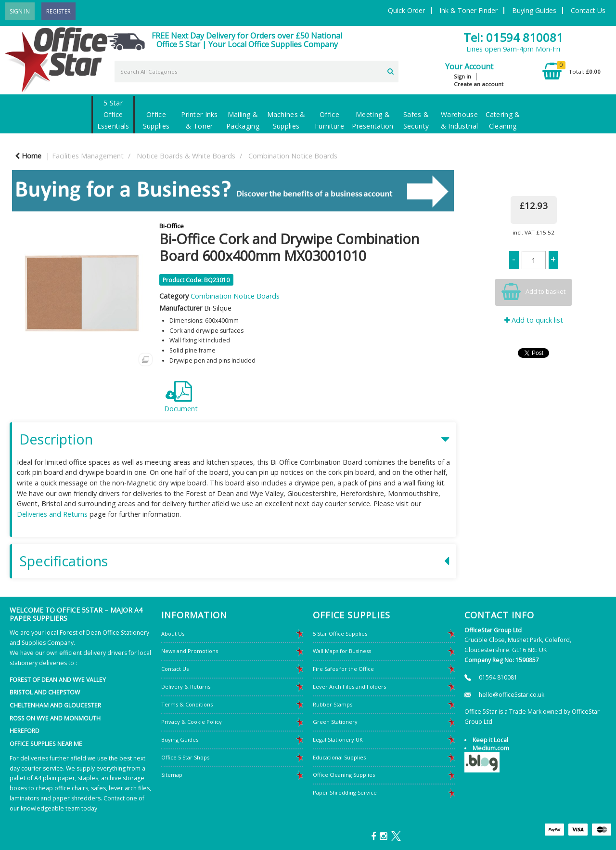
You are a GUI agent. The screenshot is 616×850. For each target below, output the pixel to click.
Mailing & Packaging (243, 120)
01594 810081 (498, 677)
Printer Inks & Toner (199, 120)
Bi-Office (172, 226)
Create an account (479, 84)
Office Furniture (329, 120)
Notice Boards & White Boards (186, 156)
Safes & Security (416, 120)
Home (28, 156)
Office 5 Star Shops (185, 757)
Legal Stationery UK (338, 739)
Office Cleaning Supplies (344, 775)
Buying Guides (534, 10)
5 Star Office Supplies (340, 634)
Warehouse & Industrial (459, 120)
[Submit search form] (391, 70)
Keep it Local (490, 740)
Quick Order (406, 10)
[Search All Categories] (257, 72)
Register (58, 11)
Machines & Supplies (286, 120)
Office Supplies (156, 120)
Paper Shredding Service (345, 792)
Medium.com (491, 748)
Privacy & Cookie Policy (192, 722)
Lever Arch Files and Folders (349, 687)
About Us (173, 634)
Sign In (20, 11)
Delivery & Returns (186, 687)
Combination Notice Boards (293, 156)
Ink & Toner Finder (468, 10)
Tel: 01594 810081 (513, 37)
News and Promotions (190, 651)
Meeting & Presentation (372, 120)
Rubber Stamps (333, 704)
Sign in (462, 76)
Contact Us (588, 10)
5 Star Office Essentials (113, 114)
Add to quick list (534, 320)
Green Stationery (335, 722)
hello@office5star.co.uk (512, 695)
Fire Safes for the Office (343, 669)
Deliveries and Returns (52, 514)
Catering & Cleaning (503, 120)
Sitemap (172, 775)
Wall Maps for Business (342, 651)
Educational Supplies (339, 757)
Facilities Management (88, 156)
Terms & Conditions (187, 704)
